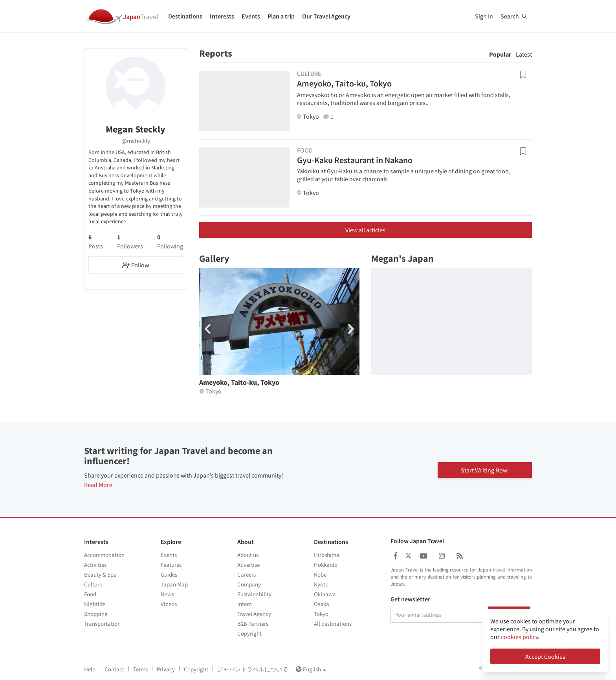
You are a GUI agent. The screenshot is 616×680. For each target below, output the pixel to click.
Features (171, 565)
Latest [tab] (524, 54)
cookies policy (519, 637)
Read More (98, 485)
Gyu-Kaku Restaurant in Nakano (355, 160)
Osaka (322, 604)
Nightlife (95, 604)
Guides (169, 574)
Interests (222, 16)
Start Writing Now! (485, 469)
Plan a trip (281, 16)
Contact (114, 669)
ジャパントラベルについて (253, 669)
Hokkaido (326, 565)
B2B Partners (253, 624)
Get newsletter (410, 599)
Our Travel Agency (326, 16)
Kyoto (321, 584)
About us (248, 555)
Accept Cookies (545, 656)
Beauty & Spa (100, 574)
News (167, 594)
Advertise (248, 565)
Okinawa (325, 594)
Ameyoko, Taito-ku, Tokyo (344, 83)
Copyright (249, 633)
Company (249, 584)
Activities (95, 565)
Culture (93, 584)
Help (90, 669)
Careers (247, 574)
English (311, 669)
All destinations (333, 624)
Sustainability (254, 594)
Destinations (185, 16)
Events (251, 16)
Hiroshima (327, 555)
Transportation (102, 624)
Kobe (320, 574)
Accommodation (104, 555)
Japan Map (174, 584)
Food (90, 594)
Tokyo (321, 614)
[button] (351, 329)
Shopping (96, 614)
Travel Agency (254, 614)
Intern (245, 604)
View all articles (365, 230)
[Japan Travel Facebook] (395, 556)
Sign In (484, 16)
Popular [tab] (500, 54)
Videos (169, 604)
